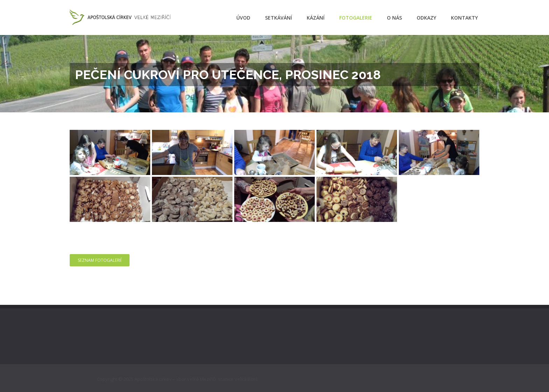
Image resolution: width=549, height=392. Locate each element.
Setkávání (279, 18)
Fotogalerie (356, 18)
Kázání (316, 18)
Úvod (243, 18)
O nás (394, 18)
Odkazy (426, 18)
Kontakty (464, 18)
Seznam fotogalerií (100, 260)
